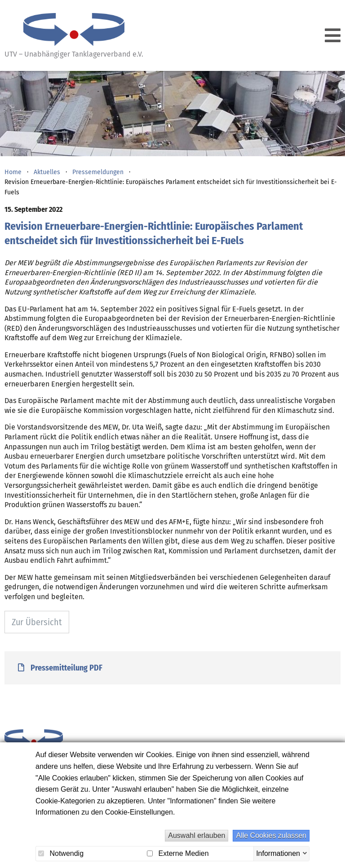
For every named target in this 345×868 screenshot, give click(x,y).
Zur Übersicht (37, 622)
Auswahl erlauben (197, 835)
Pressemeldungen (98, 172)
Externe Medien (178, 853)
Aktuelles (47, 172)
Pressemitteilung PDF (60, 668)
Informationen (278, 853)
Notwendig (61, 853)
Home (13, 172)
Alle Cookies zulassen (271, 835)
